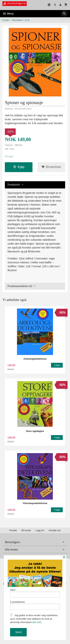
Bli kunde (26, 530)
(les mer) (37, 622)
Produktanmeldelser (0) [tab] (20, 286)
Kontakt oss (55, 530)
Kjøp (19, 167)
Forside (6, 20)
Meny (8, 14)
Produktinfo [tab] (14, 185)
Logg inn (40, 530)
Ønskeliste (51, 167)
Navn (35, 593)
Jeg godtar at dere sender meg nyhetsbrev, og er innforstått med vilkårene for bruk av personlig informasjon (34, 619)
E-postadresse (35, 605)
